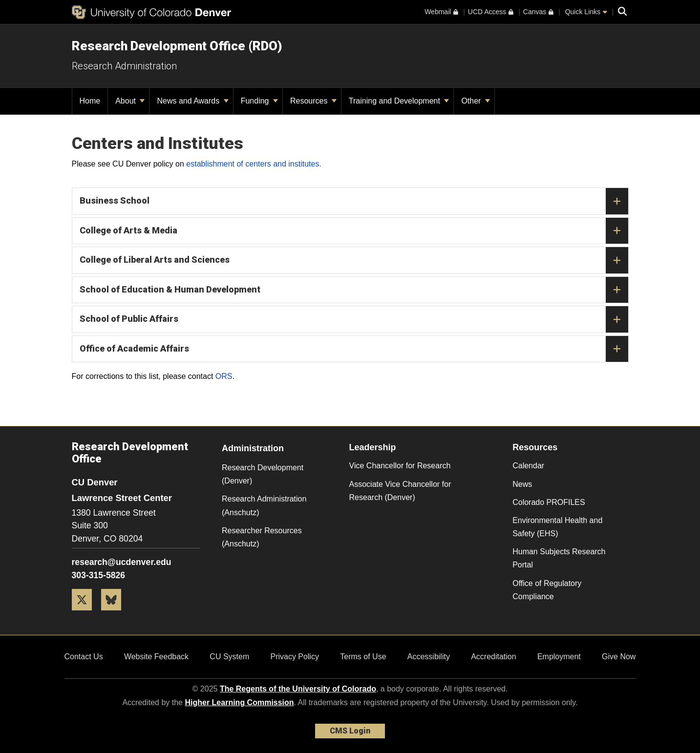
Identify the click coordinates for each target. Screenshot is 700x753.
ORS (224, 376)
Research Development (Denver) (263, 474)
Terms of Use (363, 657)
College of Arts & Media (354, 231)
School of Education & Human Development (354, 290)
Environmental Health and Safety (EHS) (557, 527)
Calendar (528, 466)
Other (475, 101)
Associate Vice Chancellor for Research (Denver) (400, 491)
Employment (559, 657)
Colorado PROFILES (549, 502)
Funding (259, 101)
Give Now (619, 657)
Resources (313, 101)
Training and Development (399, 101)
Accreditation (494, 657)
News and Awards (192, 101)
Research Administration (124, 66)
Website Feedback (156, 657)
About (130, 101)
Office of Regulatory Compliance (547, 590)
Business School (354, 201)
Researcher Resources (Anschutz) (262, 537)
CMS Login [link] (350, 731)
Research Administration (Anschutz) (264, 505)
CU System (229, 657)
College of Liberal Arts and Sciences (354, 260)
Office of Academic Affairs (354, 349)
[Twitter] (85, 614)
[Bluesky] (115, 614)
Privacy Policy (295, 657)
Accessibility (429, 657)
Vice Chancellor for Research (400, 466)
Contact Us (84, 657)
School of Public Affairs (354, 319)
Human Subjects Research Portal (559, 558)
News (522, 484)
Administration (253, 448)
